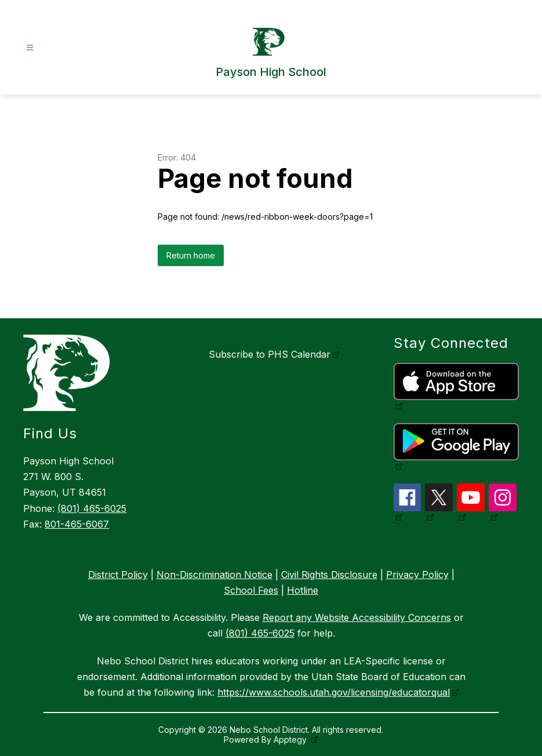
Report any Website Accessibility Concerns (357, 617)
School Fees (251, 590)
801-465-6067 (77, 524)
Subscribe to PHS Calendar (270, 354)
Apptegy (291, 739)
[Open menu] (30, 48)
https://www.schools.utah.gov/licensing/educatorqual (334, 692)
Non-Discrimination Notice (214, 575)
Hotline (303, 590)
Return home (191, 255)
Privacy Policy (417, 575)
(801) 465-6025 (92, 508)
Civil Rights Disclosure (329, 575)
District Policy (118, 575)
